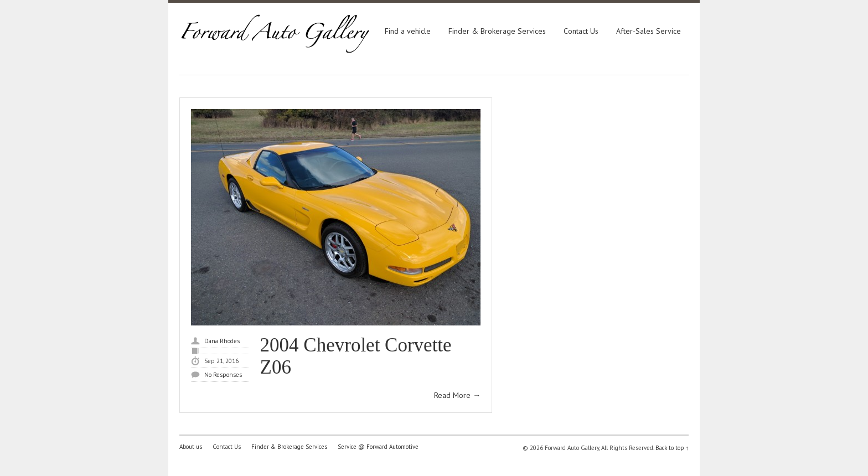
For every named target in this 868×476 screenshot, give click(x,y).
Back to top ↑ (672, 448)
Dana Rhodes (222, 341)
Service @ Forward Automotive (378, 447)
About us (191, 447)
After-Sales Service (649, 31)
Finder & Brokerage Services (497, 31)
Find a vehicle (408, 31)
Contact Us (581, 31)
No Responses (223, 375)
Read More (457, 395)
